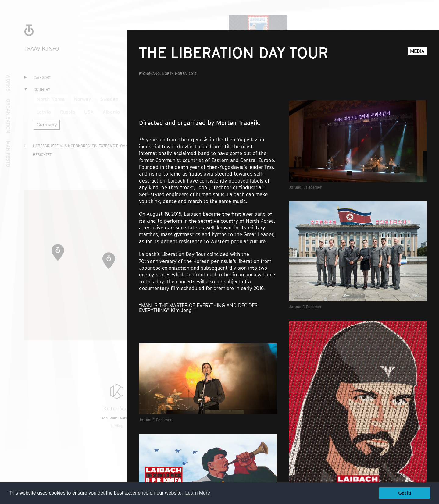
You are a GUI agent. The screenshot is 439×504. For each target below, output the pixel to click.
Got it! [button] (405, 493)
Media (417, 51)
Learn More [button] (198, 493)
